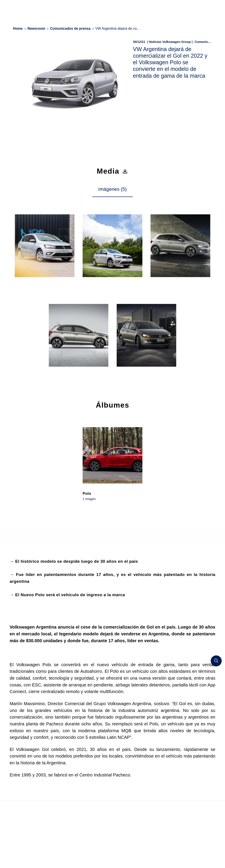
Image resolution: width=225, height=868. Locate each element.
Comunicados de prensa (70, 29)
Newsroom (36, 29)
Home (18, 29)
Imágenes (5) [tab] (112, 189)
